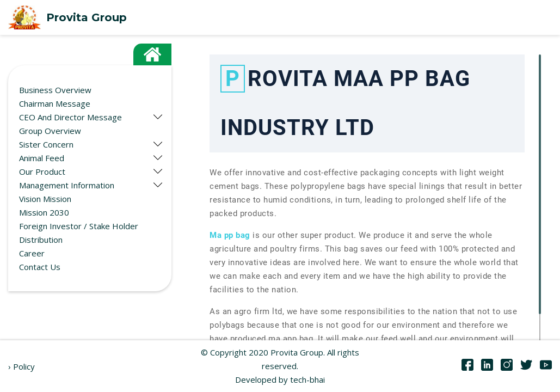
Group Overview (50, 131)
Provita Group (67, 17)
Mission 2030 (44, 212)
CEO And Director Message (70, 117)
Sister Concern (46, 144)
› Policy (21, 366)
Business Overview (55, 90)
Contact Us (40, 267)
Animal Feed (42, 158)
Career (32, 253)
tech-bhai (307, 379)
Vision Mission (45, 199)
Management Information (67, 185)
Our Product (42, 171)
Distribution (41, 240)
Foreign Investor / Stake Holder (79, 226)
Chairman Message (55, 103)
